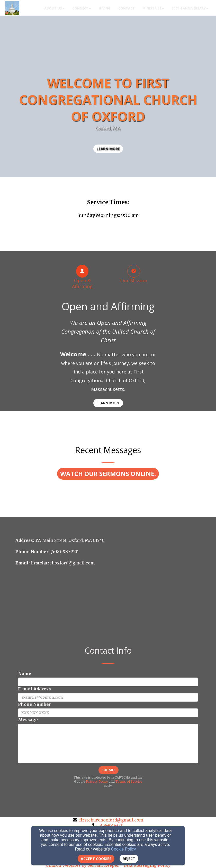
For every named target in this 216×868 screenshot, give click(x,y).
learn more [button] (108, 149)
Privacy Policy (97, 782)
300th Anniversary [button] (190, 8)
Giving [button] (105, 8)
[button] (108, 474)
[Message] (108, 744)
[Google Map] (108, 607)
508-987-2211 (111, 825)
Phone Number (34, 704)
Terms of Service (129, 782)
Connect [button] (82, 8)
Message (28, 720)
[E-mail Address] (108, 697)
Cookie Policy (124, 849)
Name (25, 673)
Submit (109, 770)
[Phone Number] (108, 713)
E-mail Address (34, 689)
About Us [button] (54, 8)
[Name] (108, 682)
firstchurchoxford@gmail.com (111, 820)
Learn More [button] (108, 403)
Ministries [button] (153, 8)
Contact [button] (127, 8)
